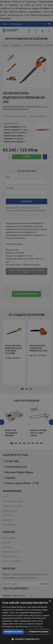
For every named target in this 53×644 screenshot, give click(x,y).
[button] (26, 639)
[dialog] (26, 621)
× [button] (50, 601)
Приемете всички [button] (13, 632)
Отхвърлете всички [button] (38, 632)
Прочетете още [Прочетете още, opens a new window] (36, 627)
